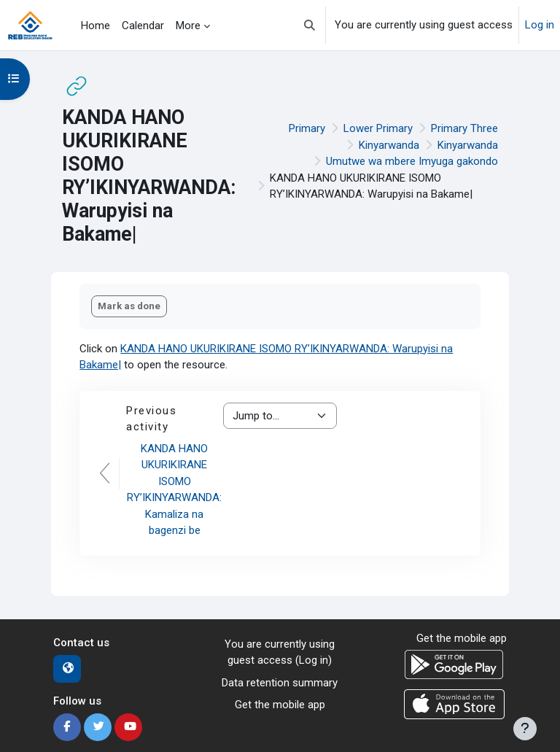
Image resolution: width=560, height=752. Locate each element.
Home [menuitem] (96, 26)
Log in (540, 25)
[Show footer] (525, 729)
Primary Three (464, 128)
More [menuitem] (188, 26)
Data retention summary (280, 683)
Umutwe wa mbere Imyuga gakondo (412, 161)
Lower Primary (378, 128)
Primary (307, 128)
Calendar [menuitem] (143, 26)
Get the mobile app (280, 705)
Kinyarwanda (389, 145)
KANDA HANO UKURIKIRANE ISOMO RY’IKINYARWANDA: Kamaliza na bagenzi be (174, 490)
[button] (310, 25)
